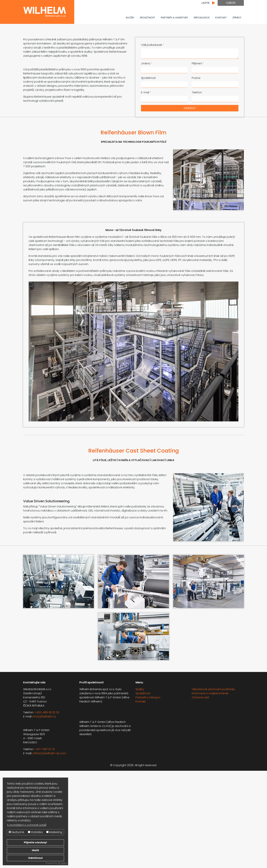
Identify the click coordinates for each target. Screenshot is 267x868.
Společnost (147, 18)
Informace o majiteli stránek (210, 791)
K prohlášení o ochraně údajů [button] (27, 825)
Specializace (202, 18)
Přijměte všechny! (36, 842)
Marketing (54, 832)
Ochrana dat (200, 795)
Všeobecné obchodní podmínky (213, 786)
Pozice (196, 78)
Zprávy (237, 18)
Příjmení (198, 63)
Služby (130, 18)
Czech (231, 3)
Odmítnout (35, 858)
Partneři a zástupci (148, 795)
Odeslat (190, 108)
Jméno (147, 63)
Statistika (35, 832)
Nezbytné (16, 832)
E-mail (146, 92)
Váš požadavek (152, 45)
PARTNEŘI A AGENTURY (174, 18)
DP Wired (62, 863)
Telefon (197, 92)
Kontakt (221, 18)
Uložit (35, 850)
